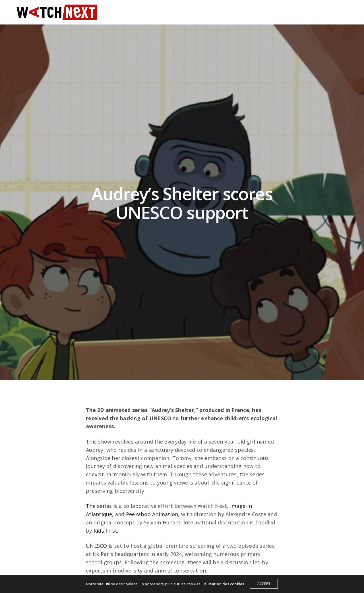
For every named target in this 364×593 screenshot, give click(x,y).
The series (99, 506)
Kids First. (106, 531)
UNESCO (96, 546)
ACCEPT (264, 584)
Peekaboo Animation (152, 514)
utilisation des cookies (223, 584)
